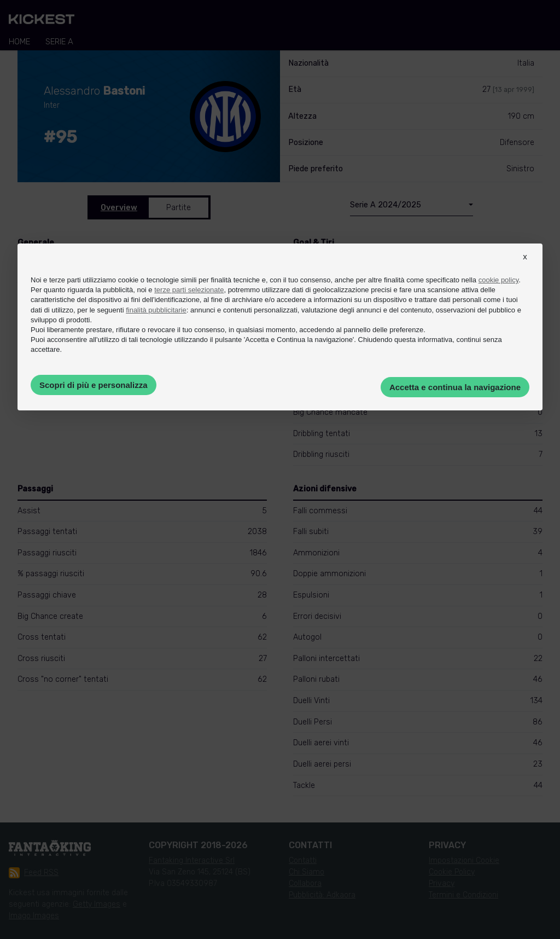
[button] (525, 266)
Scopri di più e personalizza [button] (94, 385)
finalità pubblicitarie (156, 310)
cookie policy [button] (498, 280)
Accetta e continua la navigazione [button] (455, 387)
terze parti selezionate (189, 290)
